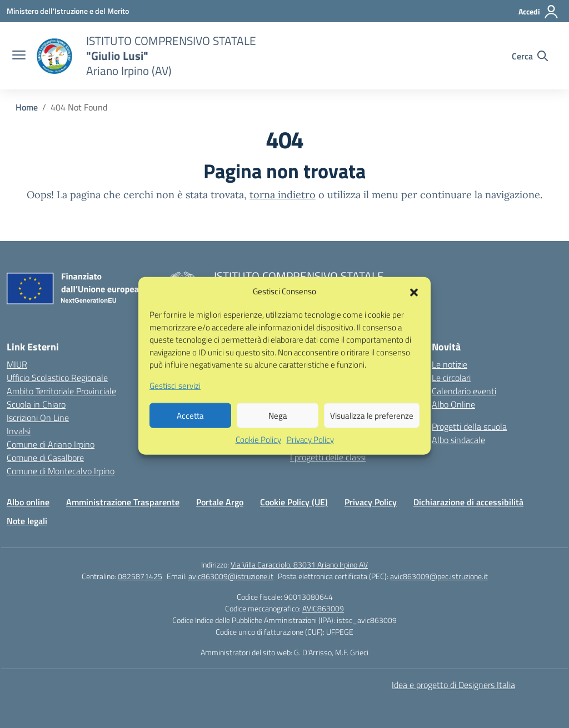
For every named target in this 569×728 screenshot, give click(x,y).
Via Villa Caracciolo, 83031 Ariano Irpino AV (299, 564)
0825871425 (140, 576)
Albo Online (453, 404)
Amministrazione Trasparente (123, 502)
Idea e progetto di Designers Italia (453, 685)
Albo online (28, 502)
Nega (278, 427)
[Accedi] (539, 12)
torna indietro (283, 195)
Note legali (27, 521)
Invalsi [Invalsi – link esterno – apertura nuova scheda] (19, 431)
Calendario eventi (464, 391)
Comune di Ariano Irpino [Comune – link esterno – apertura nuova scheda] (51, 444)
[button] (414, 303)
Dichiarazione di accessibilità (468, 502)
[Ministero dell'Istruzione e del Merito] (68, 11)
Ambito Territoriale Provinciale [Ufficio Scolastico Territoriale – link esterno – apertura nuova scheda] (61, 391)
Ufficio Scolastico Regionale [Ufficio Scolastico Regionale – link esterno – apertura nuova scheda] (57, 378)
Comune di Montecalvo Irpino (61, 471)
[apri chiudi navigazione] (19, 56)
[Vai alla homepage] (54, 56)
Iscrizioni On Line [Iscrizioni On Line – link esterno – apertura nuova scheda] (38, 418)
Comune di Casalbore (45, 458)
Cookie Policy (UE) (294, 502)
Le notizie (450, 364)
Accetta (190, 427)
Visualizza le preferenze (372, 427)
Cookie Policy (258, 451)
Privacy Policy (310, 451)
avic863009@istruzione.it (231, 576)
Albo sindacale (458, 440)
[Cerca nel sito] (530, 56)
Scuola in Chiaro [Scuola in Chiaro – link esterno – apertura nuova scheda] (36, 404)
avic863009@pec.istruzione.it (439, 576)
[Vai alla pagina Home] (27, 107)
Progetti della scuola (469, 426)
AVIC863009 (323, 608)
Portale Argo (220, 502)
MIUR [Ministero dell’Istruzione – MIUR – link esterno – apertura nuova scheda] (17, 364)
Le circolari (451, 378)
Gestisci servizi (175, 397)
